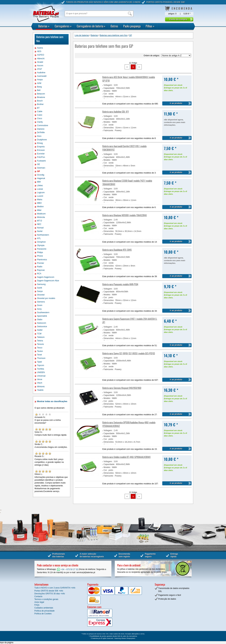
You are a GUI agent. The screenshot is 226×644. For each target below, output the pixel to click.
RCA (39, 274)
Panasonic (42, 249)
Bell (39, 90)
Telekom (41, 337)
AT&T (40, 69)
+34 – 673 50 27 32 (67, 569)
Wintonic (41, 387)
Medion (40, 207)
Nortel (40, 231)
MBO (39, 203)
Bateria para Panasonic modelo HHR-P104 (120, 284)
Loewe (40, 189)
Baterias (44, 26)
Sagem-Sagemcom (46, 277)
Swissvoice (42, 327)
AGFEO (41, 55)
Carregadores (63, 26)
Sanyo (40, 291)
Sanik (40, 288)
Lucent (40, 196)
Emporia (41, 147)
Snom (40, 305)
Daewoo (41, 129)
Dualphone (42, 140)
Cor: (105, 94)
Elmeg (40, 143)
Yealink (40, 390)
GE (39, 164)
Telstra (40, 341)
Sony (39, 309)
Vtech (40, 383)
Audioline (41, 73)
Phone (40, 256)
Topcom (41, 365)
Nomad (40, 228)
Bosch (40, 101)
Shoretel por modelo (46, 298)
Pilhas (150, 26)
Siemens (41, 302)
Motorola (41, 217)
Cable (40, 111)
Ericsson (41, 150)
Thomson (41, 358)
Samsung (41, 284)
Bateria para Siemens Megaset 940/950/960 (122, 388)
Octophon (41, 242)
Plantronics (42, 260)
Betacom (41, 94)
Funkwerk (41, 161)
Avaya (40, 80)
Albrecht (41, 59)
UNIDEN (41, 372)
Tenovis (41, 344)
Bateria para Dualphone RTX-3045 (117, 250)
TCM (39, 334)
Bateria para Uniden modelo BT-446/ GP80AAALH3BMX (126, 457)
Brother (40, 104)
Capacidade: (109, 88)
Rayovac (41, 270)
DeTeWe (41, 132)
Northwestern (43, 235)
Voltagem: (108, 85)
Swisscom (42, 323)
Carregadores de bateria (91, 26)
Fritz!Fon (41, 157)
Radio (40, 267)
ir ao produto (176, 103)
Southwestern (43, 312)
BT (38, 108)
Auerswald (42, 76)
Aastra (40, 48)
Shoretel (41, 295)
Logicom (41, 193)
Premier (41, 263)
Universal (41, 376)
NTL (39, 238)
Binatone (41, 97)
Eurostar (41, 154)
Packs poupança (132, 26)
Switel (40, 330)
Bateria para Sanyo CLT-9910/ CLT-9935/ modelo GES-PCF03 (129, 353)
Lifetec (40, 186)
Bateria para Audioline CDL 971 (116, 112)
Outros (114, 26)
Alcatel (40, 62)
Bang (39, 87)
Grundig (41, 175)
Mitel (39, 210)
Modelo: (107, 91)
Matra (40, 200)
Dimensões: (109, 97)
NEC (39, 224)
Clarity (40, 122)
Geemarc (41, 168)
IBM (39, 182)
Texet (40, 355)
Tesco (40, 348)
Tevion (40, 351)
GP (39, 171)
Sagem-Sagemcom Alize (48, 281)
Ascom (40, 66)
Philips (40, 252)
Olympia (41, 245)
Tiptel (40, 362)
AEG (39, 51)
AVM (39, 83)
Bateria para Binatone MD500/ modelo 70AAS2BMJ (125, 215)
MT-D (40, 221)
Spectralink (42, 316)
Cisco (40, 118)
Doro (39, 136)
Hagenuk (41, 178)
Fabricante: (109, 130)
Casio (40, 115)
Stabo (40, 319)
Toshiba (41, 369)
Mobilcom (41, 214)
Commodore (43, 125)
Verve (40, 379)
